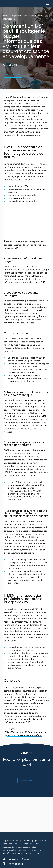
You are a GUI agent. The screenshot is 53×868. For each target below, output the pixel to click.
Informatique (21, 16)
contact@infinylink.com (19, 859)
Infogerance (8, 16)
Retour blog (13, 75)
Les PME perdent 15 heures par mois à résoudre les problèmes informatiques (25, 734)
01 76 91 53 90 (16, 864)
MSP (31, 16)
